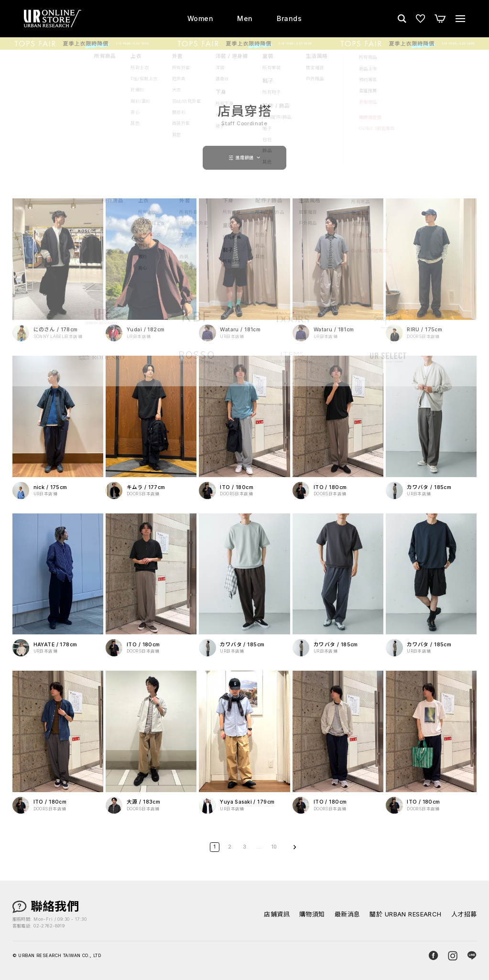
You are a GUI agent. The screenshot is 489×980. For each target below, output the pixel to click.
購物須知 (312, 914)
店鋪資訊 (277, 914)
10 (274, 847)
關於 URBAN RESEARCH (405, 914)
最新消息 (348, 914)
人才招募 (464, 914)
